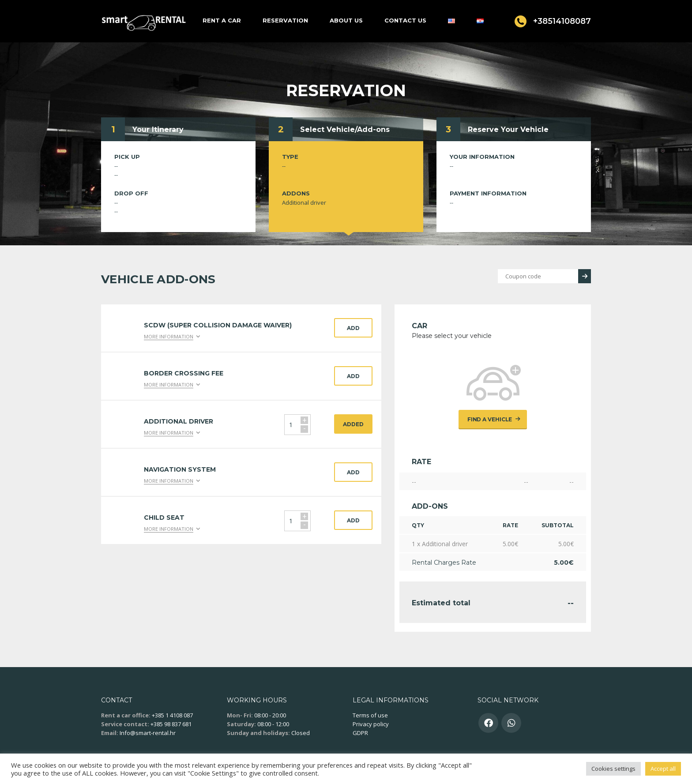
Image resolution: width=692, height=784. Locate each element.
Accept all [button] (663, 769)
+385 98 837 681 (171, 724)
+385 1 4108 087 (172, 715)
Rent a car (222, 20)
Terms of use (370, 715)
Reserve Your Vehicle (508, 129)
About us (346, 20)
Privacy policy (371, 724)
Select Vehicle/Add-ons (345, 129)
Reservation (285, 20)
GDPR (360, 733)
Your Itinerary (158, 129)
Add (353, 328)
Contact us (405, 20)
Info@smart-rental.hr (148, 733)
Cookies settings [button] (613, 769)
